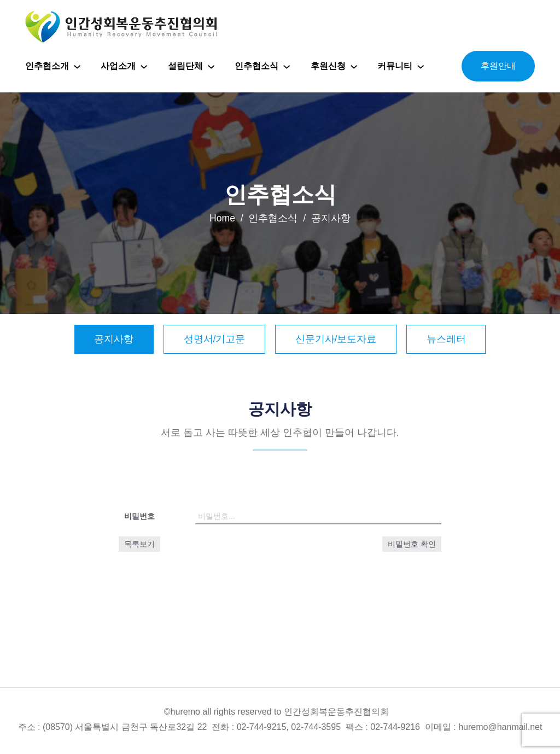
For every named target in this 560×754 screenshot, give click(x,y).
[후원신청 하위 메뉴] (354, 66)
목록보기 (139, 544)
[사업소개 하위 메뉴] (144, 66)
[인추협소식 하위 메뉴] (287, 66)
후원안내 (498, 66)
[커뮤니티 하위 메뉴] (421, 66)
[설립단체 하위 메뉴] (211, 66)
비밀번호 (139, 516)
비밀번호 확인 (412, 544)
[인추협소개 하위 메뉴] (77, 66)
